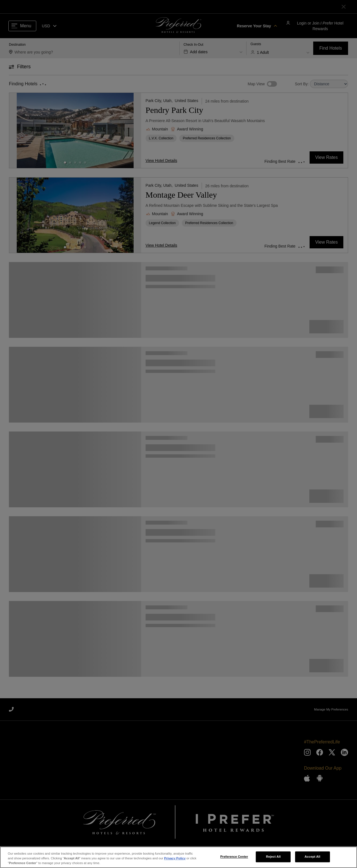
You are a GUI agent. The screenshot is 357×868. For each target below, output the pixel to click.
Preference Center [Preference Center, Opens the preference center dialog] (234, 858)
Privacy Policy (175, 859)
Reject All (273, 858)
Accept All (312, 858)
